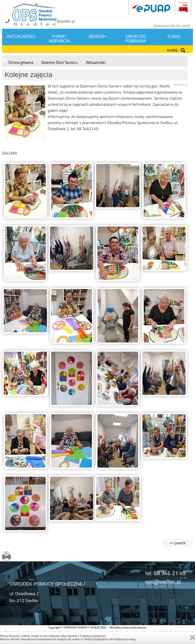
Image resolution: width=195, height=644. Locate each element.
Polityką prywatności (93, 636)
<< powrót (177, 543)
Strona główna (21, 62)
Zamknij (192, 638)
